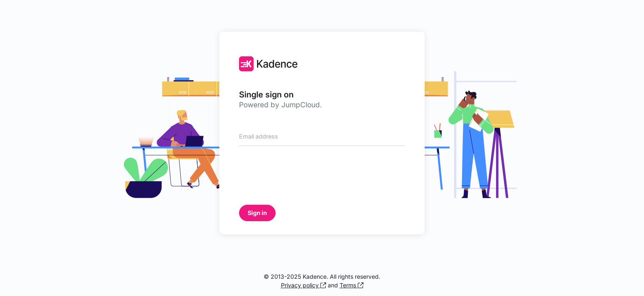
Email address (259, 136)
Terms (352, 285)
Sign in (257, 213)
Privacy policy (304, 285)
